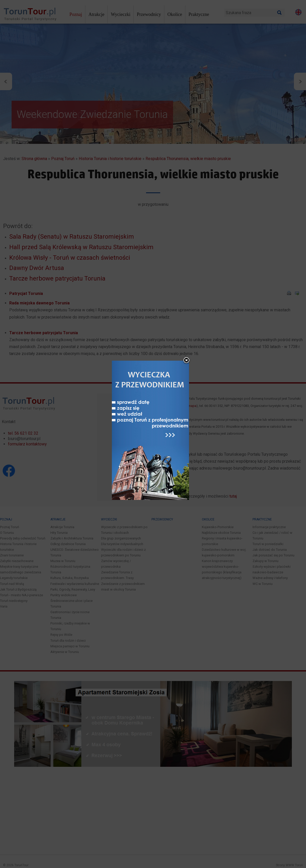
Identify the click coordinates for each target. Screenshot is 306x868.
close (186, 350)
